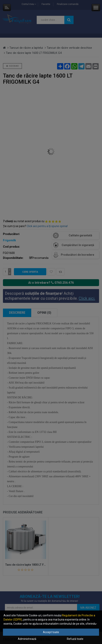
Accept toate (51, 632)
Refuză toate (75, 639)
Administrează (27, 639)
